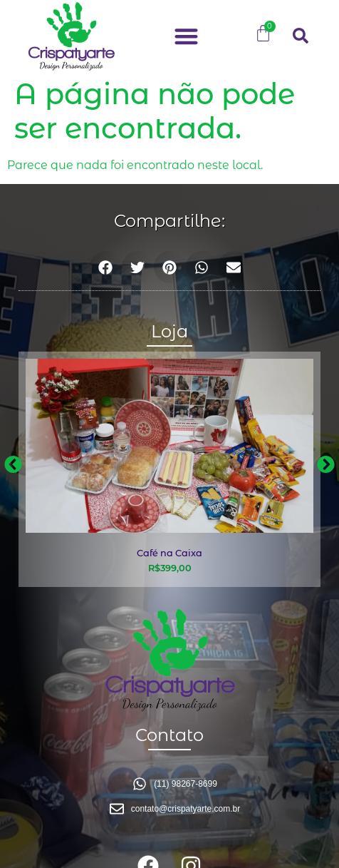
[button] (186, 36)
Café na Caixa (169, 553)
